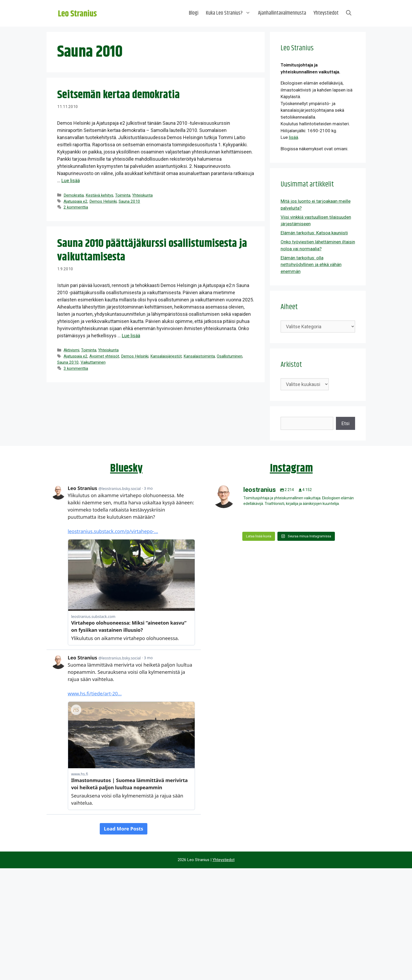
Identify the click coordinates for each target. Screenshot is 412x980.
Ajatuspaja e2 (76, 201)
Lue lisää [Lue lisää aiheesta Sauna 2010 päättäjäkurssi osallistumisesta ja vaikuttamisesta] (131, 336)
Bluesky (126, 468)
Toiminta (123, 195)
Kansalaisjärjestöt (166, 356)
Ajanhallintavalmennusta (282, 13)
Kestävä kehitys (99, 195)
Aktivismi (71, 350)
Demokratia (74, 195)
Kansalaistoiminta (199, 356)
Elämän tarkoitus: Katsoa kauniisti (314, 233)
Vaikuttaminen (93, 362)
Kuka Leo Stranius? (230, 13)
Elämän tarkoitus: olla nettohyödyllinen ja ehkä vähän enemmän (311, 265)
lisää (294, 137)
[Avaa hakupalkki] (349, 13)
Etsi (346, 423)
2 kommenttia (76, 207)
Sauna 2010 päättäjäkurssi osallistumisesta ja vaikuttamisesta (152, 250)
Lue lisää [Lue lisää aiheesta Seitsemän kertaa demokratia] (71, 180)
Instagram (291, 468)
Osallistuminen (230, 356)
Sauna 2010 (129, 201)
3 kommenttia (76, 368)
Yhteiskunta (142, 195)
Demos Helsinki (103, 201)
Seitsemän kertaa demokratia (118, 95)
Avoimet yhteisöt (104, 356)
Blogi (194, 13)
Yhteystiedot (326, 13)
